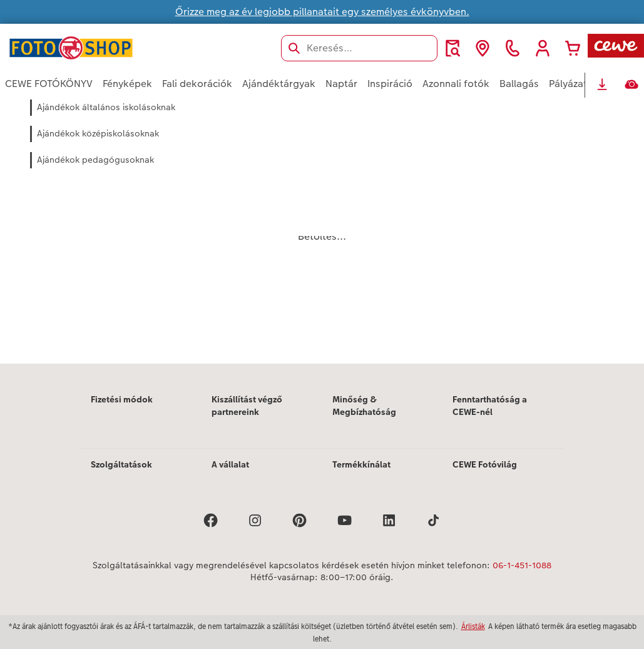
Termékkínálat (361, 464)
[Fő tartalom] (322, 231)
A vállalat (230, 464)
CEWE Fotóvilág (485, 464)
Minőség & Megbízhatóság (364, 406)
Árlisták (473, 626)
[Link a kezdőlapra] (128, 48)
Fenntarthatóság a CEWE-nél (490, 406)
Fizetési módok (122, 399)
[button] (543, 48)
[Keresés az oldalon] (359, 48)
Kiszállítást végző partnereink (247, 406)
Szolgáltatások (121, 464)
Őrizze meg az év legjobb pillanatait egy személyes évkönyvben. (322, 12)
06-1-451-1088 (522, 565)
